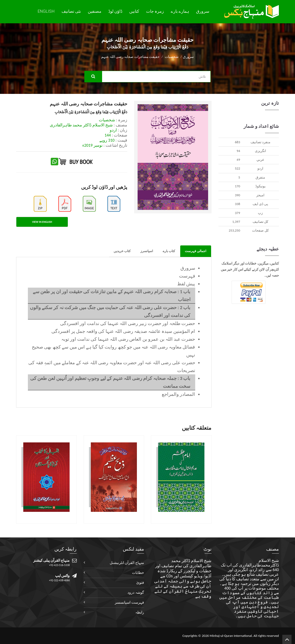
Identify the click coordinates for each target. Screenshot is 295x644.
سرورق (203, 11)
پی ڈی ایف (260, 204)
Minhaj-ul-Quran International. (231, 636)
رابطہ (140, 612)
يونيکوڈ (260, 186)
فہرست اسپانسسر (129, 602)
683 (237, 142)
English (46, 11)
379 (237, 213)
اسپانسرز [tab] (147, 251)
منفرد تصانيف (260, 142)
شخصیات (172, 57)
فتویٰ (140, 583)
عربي (260, 160)
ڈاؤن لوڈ (115, 11)
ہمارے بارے (180, 11)
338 (237, 204)
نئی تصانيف (71, 11)
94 (238, 151)
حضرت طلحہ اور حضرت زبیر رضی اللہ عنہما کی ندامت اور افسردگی (128, 323)
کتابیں (134, 11)
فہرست (187, 276)
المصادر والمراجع (178, 394)
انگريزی (260, 151)
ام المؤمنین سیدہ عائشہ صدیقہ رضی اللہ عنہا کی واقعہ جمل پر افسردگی (123, 331)
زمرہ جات (155, 11)
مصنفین (95, 11)
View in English (42, 222)
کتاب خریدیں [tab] (122, 251)
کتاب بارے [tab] (169, 251)
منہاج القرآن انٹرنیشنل (127, 563)
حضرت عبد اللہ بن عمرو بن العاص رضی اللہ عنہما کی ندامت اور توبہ (128, 339)
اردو (260, 168)
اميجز (260, 195)
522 (237, 168)
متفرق (260, 177)
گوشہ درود (136, 592)
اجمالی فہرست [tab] (196, 251)
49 (238, 160)
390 (237, 195)
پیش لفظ (186, 284)
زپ (260, 213)
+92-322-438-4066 (59, 580)
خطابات (138, 573)
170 (237, 186)
